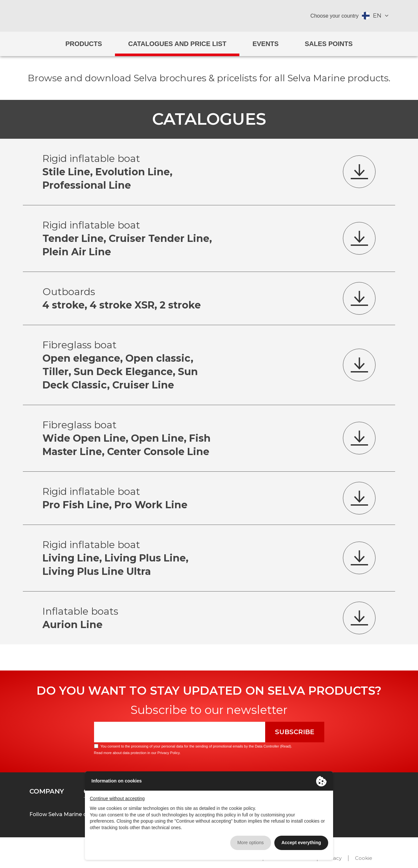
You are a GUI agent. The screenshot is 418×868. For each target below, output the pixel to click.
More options (251, 843)
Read (285, 746)
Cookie (364, 858)
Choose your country (334, 16)
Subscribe (295, 732)
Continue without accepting (117, 798)
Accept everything (301, 843)
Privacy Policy (169, 753)
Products (84, 44)
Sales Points (329, 44)
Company (47, 791)
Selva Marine (209, 16)
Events (265, 44)
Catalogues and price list (177, 44)
